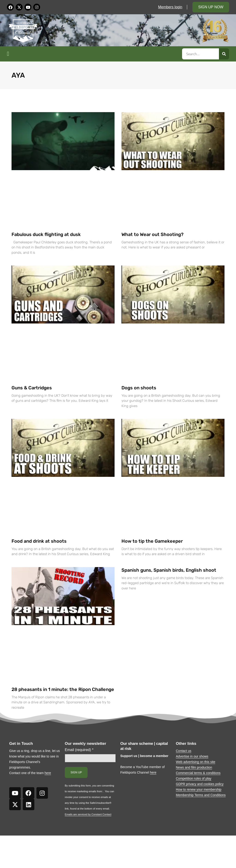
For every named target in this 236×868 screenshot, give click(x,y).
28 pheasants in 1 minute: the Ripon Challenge (63, 689)
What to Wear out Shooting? (152, 234)
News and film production (194, 767)
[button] (94, 54)
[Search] (224, 54)
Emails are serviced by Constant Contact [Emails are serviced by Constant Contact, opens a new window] (88, 814)
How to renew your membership (199, 789)
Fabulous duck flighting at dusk (46, 234)
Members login (170, 7)
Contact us (184, 751)
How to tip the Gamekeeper (152, 541)
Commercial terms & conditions (198, 773)
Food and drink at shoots (39, 541)
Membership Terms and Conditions (201, 795)
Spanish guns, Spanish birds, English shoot (169, 570)
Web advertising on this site (196, 762)
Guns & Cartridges (32, 388)
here (48, 773)
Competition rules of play (194, 778)
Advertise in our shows (192, 756)
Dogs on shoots (139, 388)
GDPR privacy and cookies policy (200, 784)
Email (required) (79, 750)
